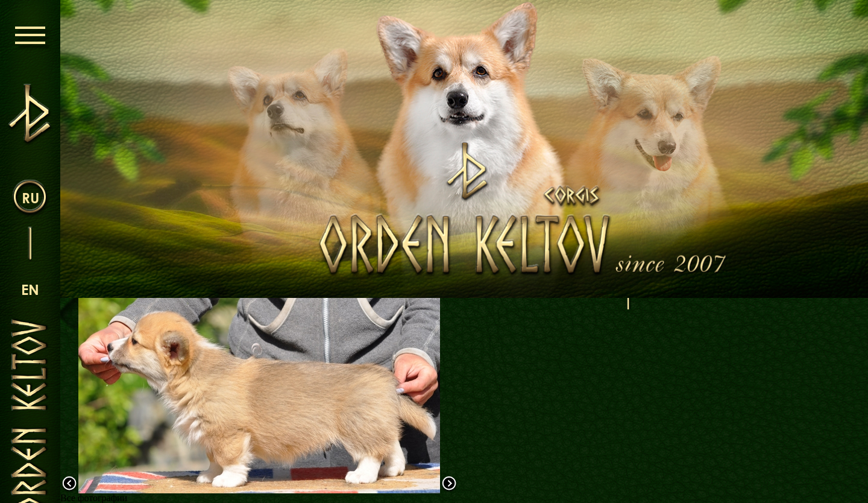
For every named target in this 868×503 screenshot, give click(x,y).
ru (30, 198)
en (30, 289)
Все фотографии (94, 498)
